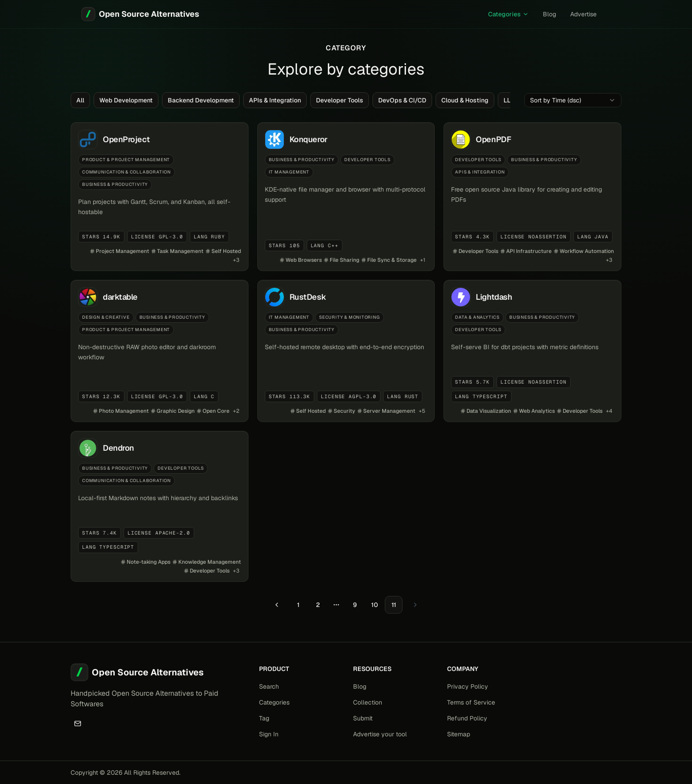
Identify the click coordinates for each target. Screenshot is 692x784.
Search (269, 686)
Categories (508, 14)
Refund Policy (467, 718)
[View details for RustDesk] (346, 351)
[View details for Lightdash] (532, 351)
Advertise (583, 14)
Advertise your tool (380, 734)
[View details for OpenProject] (160, 197)
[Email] (78, 724)
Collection (368, 702)
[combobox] (573, 100)
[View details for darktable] (160, 351)
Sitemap (459, 734)
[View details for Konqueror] (346, 197)
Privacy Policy (468, 686)
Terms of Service (471, 702)
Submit (363, 718)
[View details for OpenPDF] (532, 197)
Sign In (269, 734)
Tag (264, 718)
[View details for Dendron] (160, 506)
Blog (549, 14)
